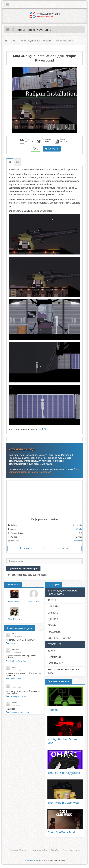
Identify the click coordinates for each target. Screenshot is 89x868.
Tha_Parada (14, 619)
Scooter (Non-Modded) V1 (20, 712)
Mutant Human (15, 679)
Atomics (13, 643)
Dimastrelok (14, 602)
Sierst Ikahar (34, 602)
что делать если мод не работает (20, 640)
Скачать (26, 548)
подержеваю (11, 709)
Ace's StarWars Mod (61, 832)
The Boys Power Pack (18, 661)
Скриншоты (17, 162)
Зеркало (63, 548)
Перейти (78, 541)
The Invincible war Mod (63, 802)
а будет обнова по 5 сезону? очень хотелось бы (21, 656)
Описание (10, 162)
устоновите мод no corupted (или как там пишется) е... (23, 674)
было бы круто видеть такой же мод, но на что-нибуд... (23, 692)
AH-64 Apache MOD (18, 696)
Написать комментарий (25, 569)
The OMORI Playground (64, 773)
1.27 (44, 429)
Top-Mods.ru (29, 860)
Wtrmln (79, 529)
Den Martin (77, 525)
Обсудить (52, 149)
